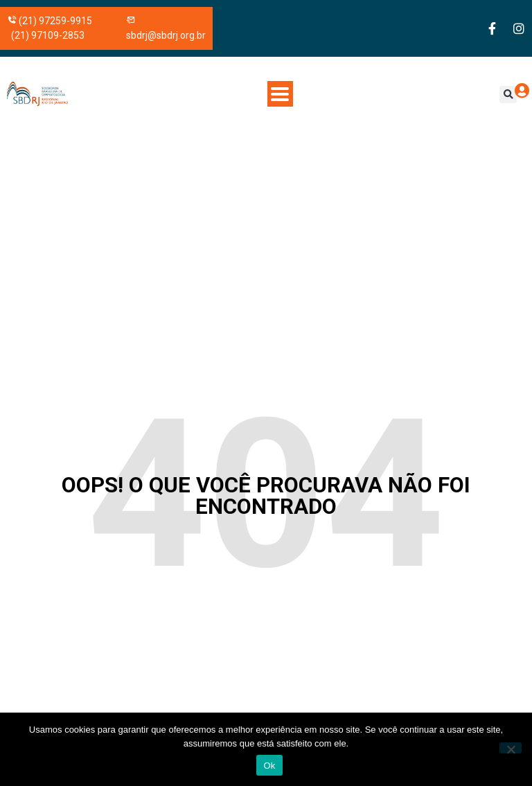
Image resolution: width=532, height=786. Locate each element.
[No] (511, 748)
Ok (269, 766)
